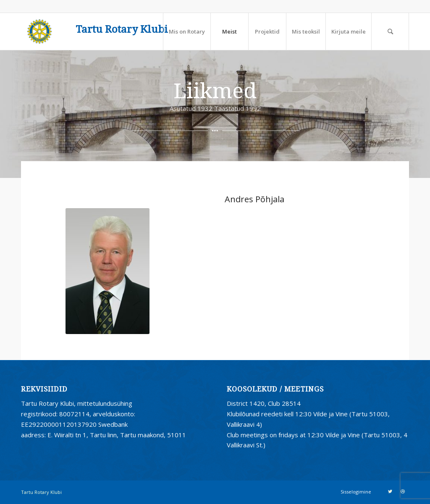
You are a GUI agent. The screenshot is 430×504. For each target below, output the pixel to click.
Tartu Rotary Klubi (122, 30)
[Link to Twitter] (390, 491)
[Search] (390, 31)
